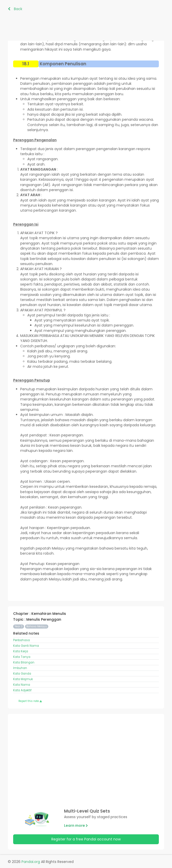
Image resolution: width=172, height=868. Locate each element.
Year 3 (19, 626)
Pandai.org (31, 862)
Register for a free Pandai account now (86, 839)
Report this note (30, 701)
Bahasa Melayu (37, 626)
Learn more (76, 825)
